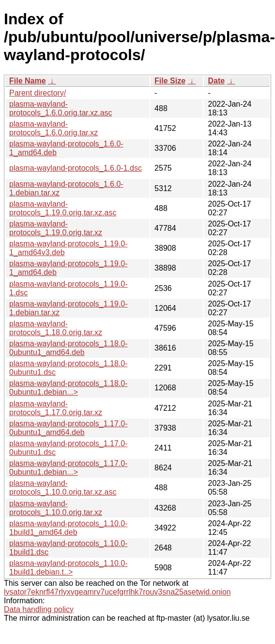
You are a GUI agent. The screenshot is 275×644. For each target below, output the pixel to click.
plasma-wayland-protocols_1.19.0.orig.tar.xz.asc (63, 208)
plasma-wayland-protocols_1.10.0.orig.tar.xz (56, 508)
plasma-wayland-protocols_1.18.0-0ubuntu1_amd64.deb (69, 348)
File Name (28, 81)
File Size (170, 81)
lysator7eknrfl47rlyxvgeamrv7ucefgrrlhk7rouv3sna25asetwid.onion (117, 592)
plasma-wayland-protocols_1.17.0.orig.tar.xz (56, 408)
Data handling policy (39, 609)
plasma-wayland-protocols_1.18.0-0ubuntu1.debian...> (69, 388)
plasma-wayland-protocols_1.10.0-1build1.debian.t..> (69, 568)
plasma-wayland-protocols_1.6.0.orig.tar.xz (53, 128)
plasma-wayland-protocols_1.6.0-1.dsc (76, 168)
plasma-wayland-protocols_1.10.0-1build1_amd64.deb (69, 528)
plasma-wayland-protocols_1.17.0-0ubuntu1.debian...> (69, 468)
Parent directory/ (38, 93)
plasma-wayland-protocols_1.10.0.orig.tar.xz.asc (63, 488)
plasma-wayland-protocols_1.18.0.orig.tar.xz (56, 328)
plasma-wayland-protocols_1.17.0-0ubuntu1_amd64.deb (69, 428)
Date (216, 81)
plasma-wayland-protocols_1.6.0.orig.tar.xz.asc (61, 108)
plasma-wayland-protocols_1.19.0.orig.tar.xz (56, 228)
